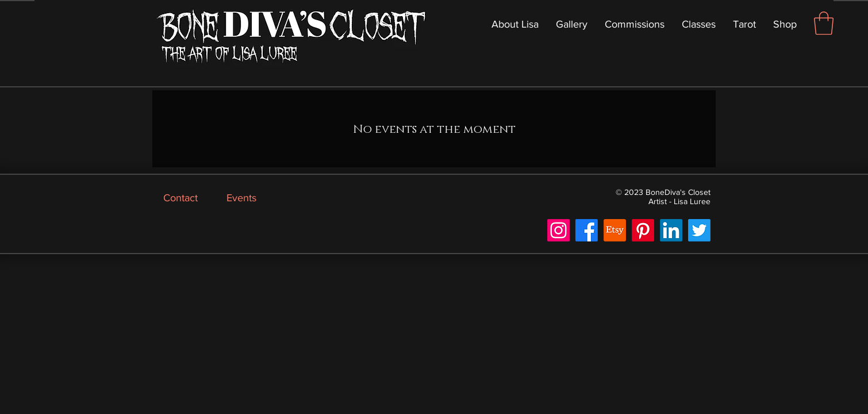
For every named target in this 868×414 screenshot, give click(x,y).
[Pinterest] (643, 230)
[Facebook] (587, 230)
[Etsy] (615, 230)
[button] (824, 23)
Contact (180, 198)
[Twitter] (699, 230)
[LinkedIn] (671, 230)
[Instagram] (558, 230)
